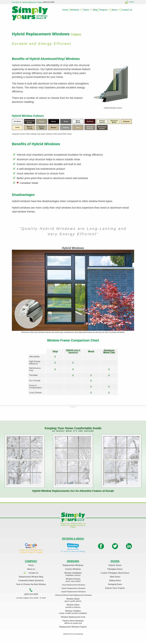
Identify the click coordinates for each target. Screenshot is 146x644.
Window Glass (73, 606)
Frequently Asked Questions (31, 580)
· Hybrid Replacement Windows (73, 592)
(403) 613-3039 (31, 594)
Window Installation (73, 574)
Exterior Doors (115, 565)
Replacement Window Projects (73, 627)
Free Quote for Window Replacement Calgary (33, 2)
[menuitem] (65, 10)
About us (31, 569)
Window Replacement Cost (73, 617)
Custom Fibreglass (115, 573)
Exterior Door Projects (115, 588)
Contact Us (127, 10)
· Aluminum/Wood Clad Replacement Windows (73, 595)
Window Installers (73, 612)
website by (73, 634)
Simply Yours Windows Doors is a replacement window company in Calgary (73, 525)
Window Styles (73, 600)
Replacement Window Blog (31, 577)
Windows (75, 10)
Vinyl (55, 351)
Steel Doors (115, 577)
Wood (91, 351)
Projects (103, 10)
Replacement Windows (73, 565)
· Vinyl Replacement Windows (73, 585)
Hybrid (73, 351)
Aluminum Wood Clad (109, 351)
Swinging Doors (115, 584)
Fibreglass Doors (115, 569)
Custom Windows (73, 569)
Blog (95, 10)
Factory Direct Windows (73, 622)
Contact (129, 2)
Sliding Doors (115, 580)
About (114, 10)
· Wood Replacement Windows (73, 588)
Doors (86, 10)
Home (65, 10)
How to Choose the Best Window (31, 584)
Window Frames (73, 580)
